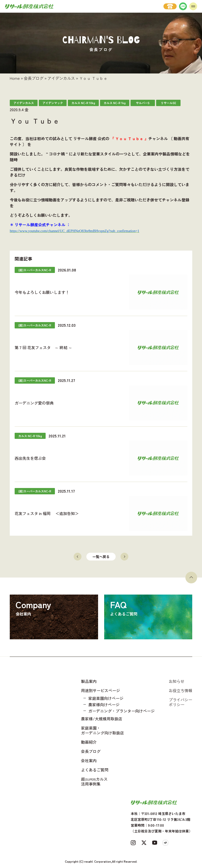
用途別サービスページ (101, 690)
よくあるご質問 (95, 770)
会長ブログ (34, 78)
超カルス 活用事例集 (94, 781)
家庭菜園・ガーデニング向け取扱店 (102, 730)
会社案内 (89, 760)
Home (15, 78)
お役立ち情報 (181, 690)
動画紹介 (89, 742)
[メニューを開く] (193, 6)
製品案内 (89, 681)
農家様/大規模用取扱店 (102, 719)
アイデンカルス (61, 78)
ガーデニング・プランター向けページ (121, 711)
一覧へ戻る (101, 557)
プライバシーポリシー (181, 702)
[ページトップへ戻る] (191, 578)
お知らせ (177, 681)
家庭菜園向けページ (106, 698)
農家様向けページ (104, 705)
